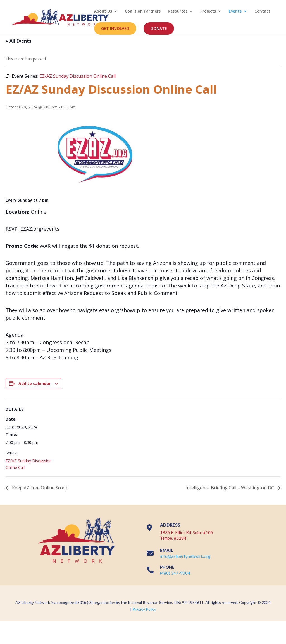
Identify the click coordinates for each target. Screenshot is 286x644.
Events (235, 11)
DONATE (159, 28)
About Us (103, 11)
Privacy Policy (144, 609)
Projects (208, 11)
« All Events (18, 41)
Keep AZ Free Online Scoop (40, 488)
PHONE (167, 567)
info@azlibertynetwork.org (185, 556)
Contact (262, 11)
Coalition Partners (143, 11)
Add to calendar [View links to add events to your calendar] (34, 384)
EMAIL (167, 550)
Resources (178, 11)
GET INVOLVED (115, 28)
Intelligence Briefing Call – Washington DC (230, 488)
